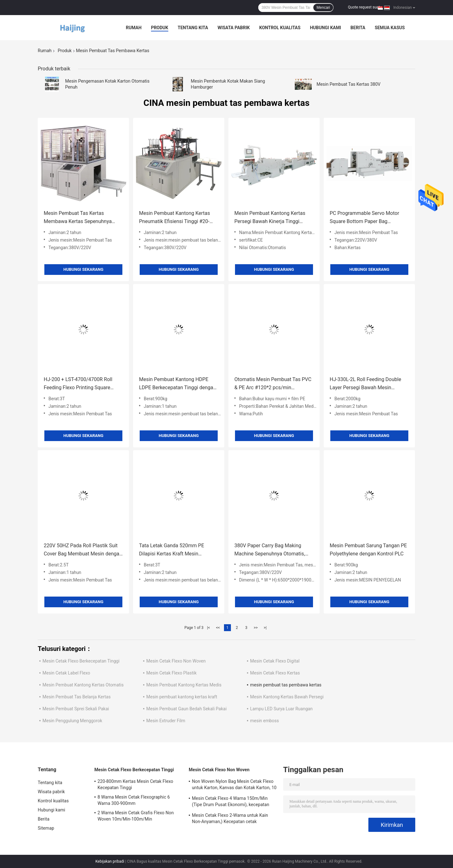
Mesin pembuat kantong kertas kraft (182, 697)
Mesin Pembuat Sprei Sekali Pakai (76, 709)
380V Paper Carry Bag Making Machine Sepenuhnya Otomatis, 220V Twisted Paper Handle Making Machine (270, 550)
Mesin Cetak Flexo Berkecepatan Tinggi (81, 661)
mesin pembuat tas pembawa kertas (286, 685)
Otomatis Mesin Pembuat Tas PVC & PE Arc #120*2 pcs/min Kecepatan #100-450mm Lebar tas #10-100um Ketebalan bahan (273, 384)
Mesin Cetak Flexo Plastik (171, 673)
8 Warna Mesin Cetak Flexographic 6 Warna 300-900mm (134, 800)
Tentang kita (193, 28)
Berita (358, 28)
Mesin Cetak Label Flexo (66, 673)
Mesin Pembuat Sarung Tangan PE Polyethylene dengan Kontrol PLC (368, 550)
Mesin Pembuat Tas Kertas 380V (348, 84)
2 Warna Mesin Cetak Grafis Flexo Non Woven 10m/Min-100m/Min (136, 816)
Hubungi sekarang (83, 269)
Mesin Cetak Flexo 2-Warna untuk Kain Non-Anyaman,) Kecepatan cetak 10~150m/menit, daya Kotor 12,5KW (230, 819)
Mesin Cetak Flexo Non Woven (176, 661)
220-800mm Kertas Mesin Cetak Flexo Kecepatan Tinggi (135, 784)
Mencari (323, 8)
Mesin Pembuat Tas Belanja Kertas (77, 697)
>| (265, 628)
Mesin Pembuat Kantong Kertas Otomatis (83, 685)
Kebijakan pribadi (110, 861)
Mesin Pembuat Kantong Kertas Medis (184, 685)
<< (218, 628)
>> (256, 628)
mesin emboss (265, 721)
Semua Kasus (390, 28)
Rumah (134, 28)
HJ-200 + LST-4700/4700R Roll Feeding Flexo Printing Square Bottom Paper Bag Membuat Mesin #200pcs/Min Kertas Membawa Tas (83, 384)
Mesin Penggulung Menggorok (72, 721)
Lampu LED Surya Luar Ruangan (281, 709)
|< (208, 628)
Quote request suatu (365, 7)
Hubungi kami (325, 28)
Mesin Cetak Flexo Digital (275, 661)
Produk (160, 28)
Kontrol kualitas (280, 28)
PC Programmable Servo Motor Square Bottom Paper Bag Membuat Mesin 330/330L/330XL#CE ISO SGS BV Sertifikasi (367, 218)
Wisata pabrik (234, 28)
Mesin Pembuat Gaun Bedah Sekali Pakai (186, 709)
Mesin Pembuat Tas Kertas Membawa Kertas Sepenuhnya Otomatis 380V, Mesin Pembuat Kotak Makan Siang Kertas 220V (80, 218)
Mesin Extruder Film (166, 721)
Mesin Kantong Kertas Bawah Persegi (287, 697)
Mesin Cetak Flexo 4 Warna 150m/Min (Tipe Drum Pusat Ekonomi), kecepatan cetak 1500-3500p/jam (231, 802)
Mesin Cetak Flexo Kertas (275, 673)
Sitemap (46, 828)
